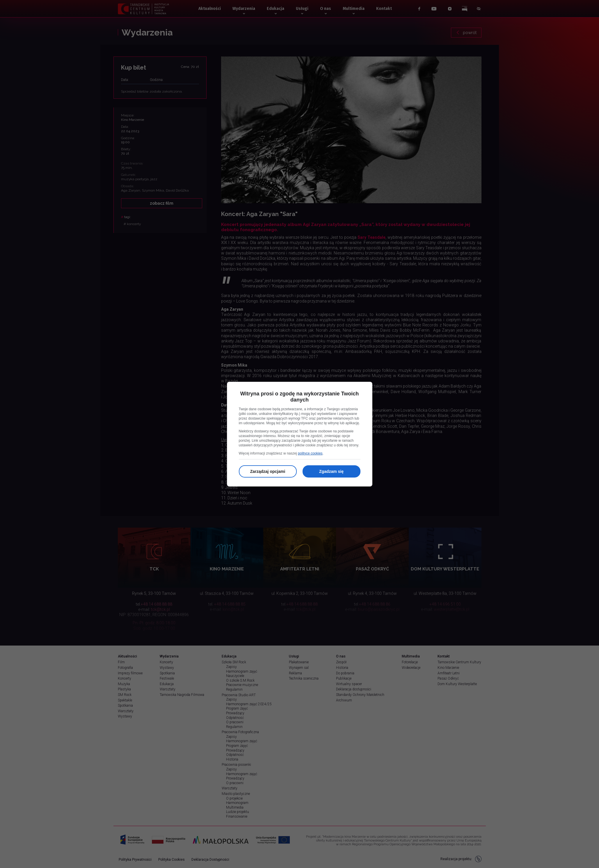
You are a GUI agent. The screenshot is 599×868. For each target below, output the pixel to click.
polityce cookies (310, 453)
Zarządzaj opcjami (268, 471)
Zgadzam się (331, 471)
